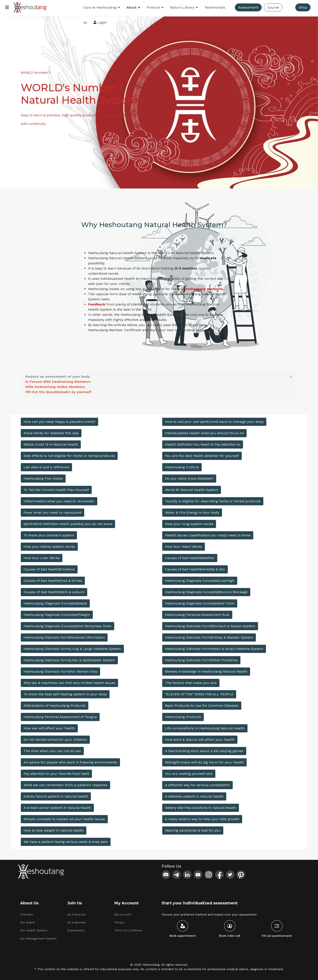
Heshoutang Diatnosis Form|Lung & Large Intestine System (72, 647)
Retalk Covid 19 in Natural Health (51, 443)
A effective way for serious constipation (197, 783)
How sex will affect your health (49, 727)
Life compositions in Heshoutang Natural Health (205, 727)
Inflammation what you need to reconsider (59, 500)
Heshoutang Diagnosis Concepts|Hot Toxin (200, 602)
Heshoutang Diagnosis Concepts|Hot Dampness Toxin (67, 625)
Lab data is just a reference (46, 466)
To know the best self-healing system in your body (65, 693)
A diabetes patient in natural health (194, 795)
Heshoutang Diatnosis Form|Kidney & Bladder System (209, 636)
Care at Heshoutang (100, 7)
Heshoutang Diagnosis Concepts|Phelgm (57, 613)
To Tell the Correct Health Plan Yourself (56, 488)
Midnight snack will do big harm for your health (204, 761)
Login (100, 22)
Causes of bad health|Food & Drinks (53, 579)
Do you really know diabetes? (189, 477)
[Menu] (7, 7)
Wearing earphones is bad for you (193, 829)
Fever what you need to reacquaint (52, 511)
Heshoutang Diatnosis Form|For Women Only (60, 670)
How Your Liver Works (42, 556)
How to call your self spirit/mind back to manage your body (214, 420)
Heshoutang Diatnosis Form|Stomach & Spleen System (210, 625)
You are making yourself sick (189, 772)
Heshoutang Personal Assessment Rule (197, 613)
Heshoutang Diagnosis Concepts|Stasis (55, 602)
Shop (303, 7)
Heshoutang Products (183, 715)
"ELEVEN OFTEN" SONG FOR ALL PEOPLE (199, 693)
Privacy (119, 921)
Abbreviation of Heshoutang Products (55, 704)
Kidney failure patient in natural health (56, 795)
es (85, 22)
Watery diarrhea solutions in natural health (201, 806)
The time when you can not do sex (52, 749)
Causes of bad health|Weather (190, 556)
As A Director (77, 913)
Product (153, 7)
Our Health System (34, 929)
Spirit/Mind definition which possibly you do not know (68, 522)
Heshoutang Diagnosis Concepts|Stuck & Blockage (206, 590)
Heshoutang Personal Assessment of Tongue (60, 715)
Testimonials (215, 7)
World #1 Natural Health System (192, 488)
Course (273, 7)
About (132, 7)
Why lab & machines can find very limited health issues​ (69, 681)
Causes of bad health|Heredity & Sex (195, 568)
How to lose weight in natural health (54, 829)
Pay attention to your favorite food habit (56, 772)
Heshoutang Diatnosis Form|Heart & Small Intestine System (214, 647)
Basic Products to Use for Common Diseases (202, 704)
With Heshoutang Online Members (55, 385)
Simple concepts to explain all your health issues (64, 818)
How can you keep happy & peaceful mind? (59, 420)
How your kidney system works (49, 545)
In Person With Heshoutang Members (58, 380)
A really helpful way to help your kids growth (202, 818)
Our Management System (38, 937)
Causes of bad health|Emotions (49, 568)
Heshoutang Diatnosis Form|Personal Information (64, 636)
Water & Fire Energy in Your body (192, 511)
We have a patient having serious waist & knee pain (66, 840)
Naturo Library (182, 7)
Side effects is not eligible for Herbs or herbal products (69, 454)
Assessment (248, 7)
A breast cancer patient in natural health (57, 806)
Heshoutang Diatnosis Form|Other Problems (201, 659)
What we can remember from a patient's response (65, 783)
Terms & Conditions (128, 929)
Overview (27, 913)
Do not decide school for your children (55, 738)
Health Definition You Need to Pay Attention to (203, 443)
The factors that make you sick (191, 681)
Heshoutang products (204, 287)
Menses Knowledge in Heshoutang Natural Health (206, 670)
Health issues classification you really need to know (208, 534)
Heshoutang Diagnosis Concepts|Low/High (200, 579)
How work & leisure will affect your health (200, 738)
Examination (76, 929)
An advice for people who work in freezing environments (70, 761)
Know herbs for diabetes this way (51, 432)
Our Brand (27, 921)
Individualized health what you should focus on (204, 432)
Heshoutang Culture (182, 466)
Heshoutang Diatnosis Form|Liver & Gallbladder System (69, 659)
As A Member (77, 921)
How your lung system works (189, 522)
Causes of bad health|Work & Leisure (54, 590)
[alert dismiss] (291, 375)
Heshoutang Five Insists (43, 477)
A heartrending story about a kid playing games (204, 749)
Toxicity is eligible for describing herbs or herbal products (213, 500)
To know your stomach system (49, 534)
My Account (123, 913)
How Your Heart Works (184, 545)
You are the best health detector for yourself (202, 454)
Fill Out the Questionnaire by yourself (58, 390)
